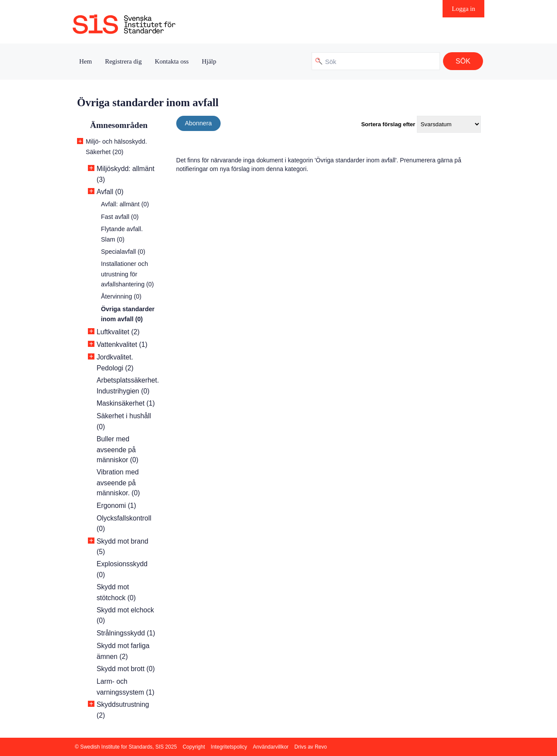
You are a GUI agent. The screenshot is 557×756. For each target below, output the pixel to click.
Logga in (463, 9)
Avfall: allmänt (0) (125, 204)
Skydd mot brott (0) (126, 669)
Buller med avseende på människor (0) (117, 449)
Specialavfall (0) (123, 252)
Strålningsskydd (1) (126, 633)
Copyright (194, 747)
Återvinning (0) (121, 296)
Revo (321, 747)
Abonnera (198, 123)
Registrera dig (123, 61)
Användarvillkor (271, 747)
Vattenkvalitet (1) (122, 344)
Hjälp (209, 61)
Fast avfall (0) (120, 217)
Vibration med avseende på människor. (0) (118, 482)
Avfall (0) (110, 192)
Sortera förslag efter (388, 124)
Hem (86, 61)
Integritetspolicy (229, 747)
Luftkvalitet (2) (118, 332)
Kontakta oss (172, 61)
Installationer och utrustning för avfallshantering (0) (128, 274)
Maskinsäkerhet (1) (126, 403)
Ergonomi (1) (116, 506)
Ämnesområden (119, 125)
